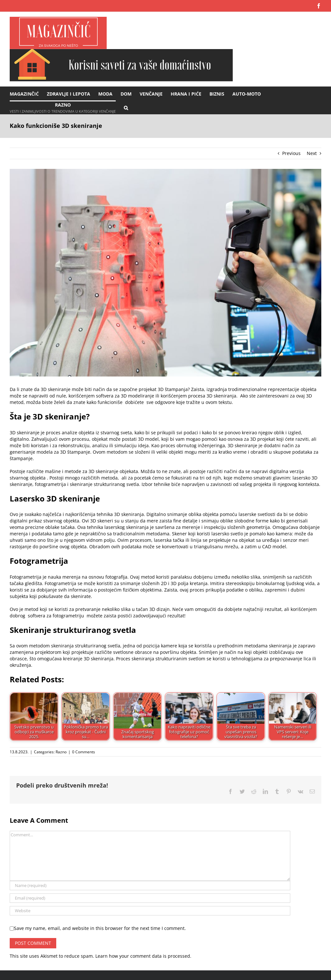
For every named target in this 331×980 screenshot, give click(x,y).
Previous (291, 153)
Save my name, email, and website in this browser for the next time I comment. (100, 928)
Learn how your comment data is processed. (143, 956)
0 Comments (84, 752)
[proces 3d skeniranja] (165, 273)
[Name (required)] (150, 886)
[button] (126, 107)
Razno (61, 752)
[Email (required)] (150, 898)
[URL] (150, 911)
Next (312, 153)
